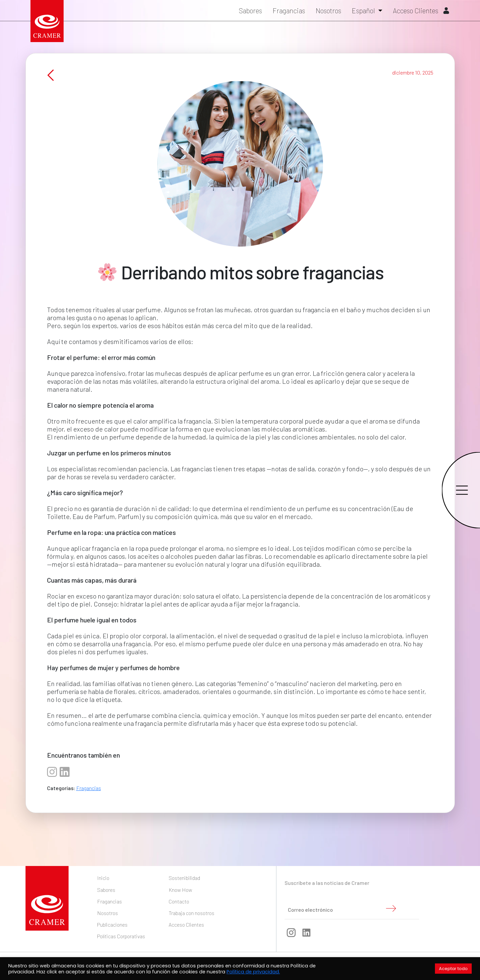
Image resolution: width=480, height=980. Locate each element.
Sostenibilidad (184, 878)
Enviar (391, 908)
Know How (180, 890)
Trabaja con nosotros (191, 913)
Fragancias (289, 10)
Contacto (179, 901)
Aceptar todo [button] (453, 969)
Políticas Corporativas (121, 936)
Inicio (103, 878)
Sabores (250, 10)
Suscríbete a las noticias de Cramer (327, 883)
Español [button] (364, 10)
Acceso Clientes (421, 10)
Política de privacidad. (253, 972)
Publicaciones (112, 924)
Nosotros (328, 10)
